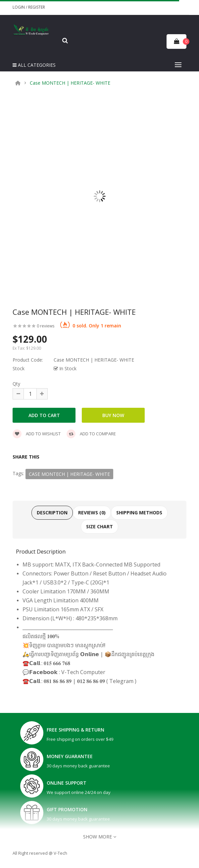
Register (37, 7)
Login (19, 7)
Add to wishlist (37, 434)
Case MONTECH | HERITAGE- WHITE (70, 83)
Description (52, 513)
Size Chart (99, 526)
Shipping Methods (139, 513)
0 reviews (46, 326)
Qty (16, 384)
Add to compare (91, 434)
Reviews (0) (92, 513)
